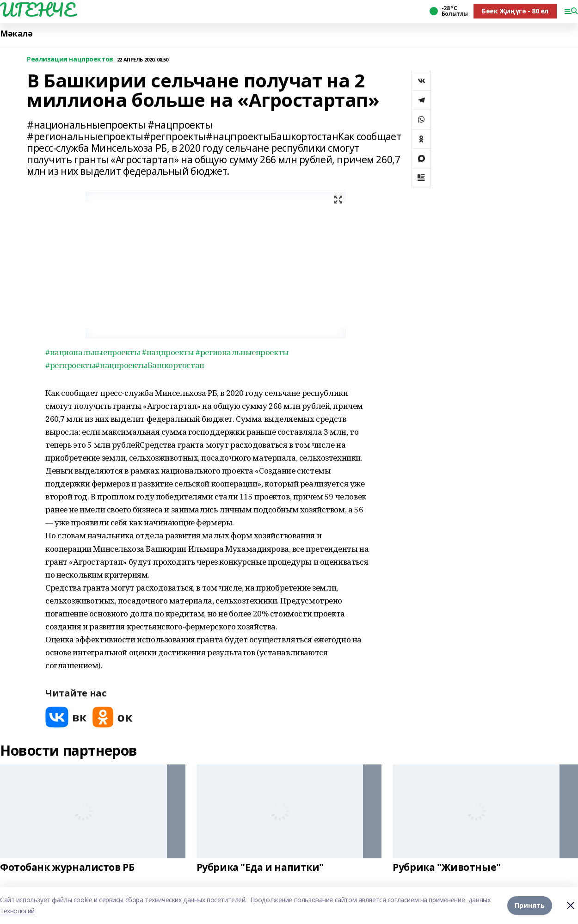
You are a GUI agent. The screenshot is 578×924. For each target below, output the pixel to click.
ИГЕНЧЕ (37, 10)
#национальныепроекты (93, 352)
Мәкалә (16, 34)
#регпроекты (70, 365)
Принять (530, 905)
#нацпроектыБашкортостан (150, 365)
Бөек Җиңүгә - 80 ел (515, 11)
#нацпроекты (168, 352)
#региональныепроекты (242, 352)
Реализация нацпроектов (70, 59)
